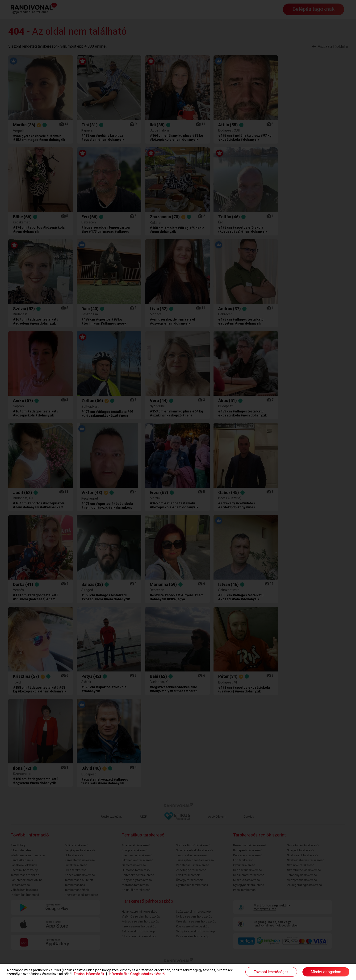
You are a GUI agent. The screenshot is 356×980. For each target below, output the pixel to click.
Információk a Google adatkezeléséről (137, 974)
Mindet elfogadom (326, 972)
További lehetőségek (271, 972)
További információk (89, 974)
